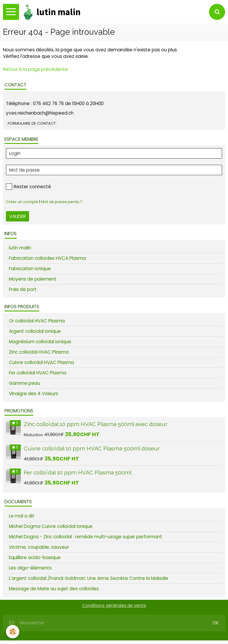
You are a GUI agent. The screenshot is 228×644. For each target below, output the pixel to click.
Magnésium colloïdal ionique (40, 342)
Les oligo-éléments (30, 568)
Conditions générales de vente (114, 605)
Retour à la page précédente (35, 69)
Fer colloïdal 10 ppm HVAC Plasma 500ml (78, 473)
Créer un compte (22, 202)
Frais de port (23, 289)
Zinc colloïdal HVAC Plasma (39, 352)
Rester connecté (28, 187)
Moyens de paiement (33, 279)
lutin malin (20, 248)
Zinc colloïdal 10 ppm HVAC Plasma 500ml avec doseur (96, 424)
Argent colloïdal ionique (35, 331)
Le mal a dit (22, 516)
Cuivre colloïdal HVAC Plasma (41, 362)
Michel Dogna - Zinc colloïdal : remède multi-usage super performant (85, 537)
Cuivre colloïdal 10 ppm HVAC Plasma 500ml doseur (92, 448)
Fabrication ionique (30, 269)
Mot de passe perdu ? (62, 202)
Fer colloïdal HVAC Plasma (38, 373)
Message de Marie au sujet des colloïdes (54, 589)
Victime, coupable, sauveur (39, 547)
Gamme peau (24, 383)
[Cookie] (13, 632)
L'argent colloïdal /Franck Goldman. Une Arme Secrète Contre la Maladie (89, 578)
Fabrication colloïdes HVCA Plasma (47, 258)
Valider (18, 216)
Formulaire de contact (32, 123)
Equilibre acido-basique (35, 557)
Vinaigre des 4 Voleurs (34, 394)
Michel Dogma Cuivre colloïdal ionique (51, 526)
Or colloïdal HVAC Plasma (37, 321)
